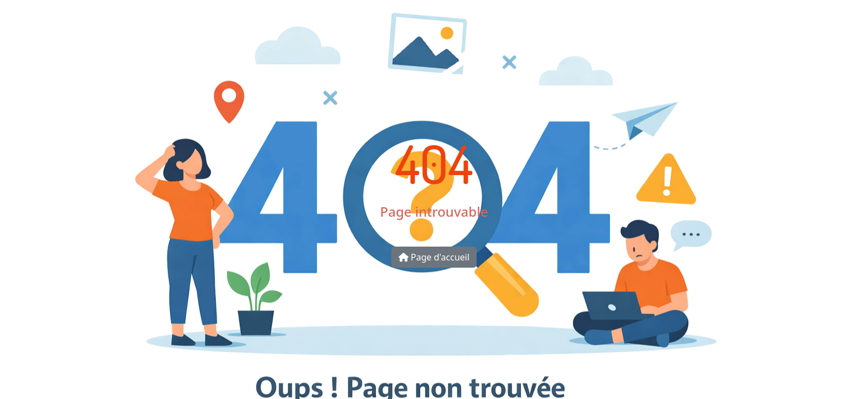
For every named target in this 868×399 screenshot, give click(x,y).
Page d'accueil (434, 257)
